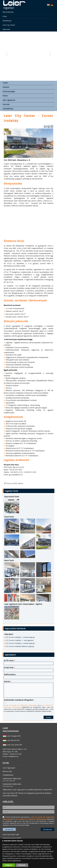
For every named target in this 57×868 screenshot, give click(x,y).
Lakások (6, 87)
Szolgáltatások (8, 775)
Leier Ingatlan (14, 5)
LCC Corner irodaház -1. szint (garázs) (19, 640)
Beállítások (22, 865)
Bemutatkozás (8, 12)
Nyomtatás (49, 127)
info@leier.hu (13, 756)
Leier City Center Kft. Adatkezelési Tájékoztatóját (21, 705)
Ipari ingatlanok (9, 100)
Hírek (5, 16)
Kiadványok (7, 21)
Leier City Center (9, 25)
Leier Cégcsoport (9, 768)
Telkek (5, 96)
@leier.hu (19, 475)
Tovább (50, 54)
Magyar (48, 5)
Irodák (5, 83)
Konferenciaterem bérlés (12, 838)
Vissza (7, 54)
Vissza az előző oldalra (15, 483)
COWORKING (8, 109)
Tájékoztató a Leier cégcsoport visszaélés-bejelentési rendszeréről (27, 790)
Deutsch (52, 5)
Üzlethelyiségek (9, 91)
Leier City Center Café (11, 834)
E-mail (45, 127)
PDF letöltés (52, 127)
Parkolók (6, 104)
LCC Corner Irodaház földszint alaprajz (20, 646)
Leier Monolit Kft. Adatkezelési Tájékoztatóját (31, 819)
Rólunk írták (7, 771)
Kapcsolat (6, 29)
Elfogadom (9, 865)
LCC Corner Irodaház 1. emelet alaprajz (20, 637)
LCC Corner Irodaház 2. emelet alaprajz (20, 643)
